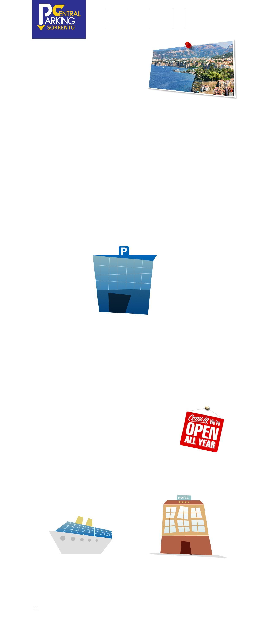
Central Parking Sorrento (57, 594)
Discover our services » (53, 166)
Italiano (54, 34)
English (64, 34)
